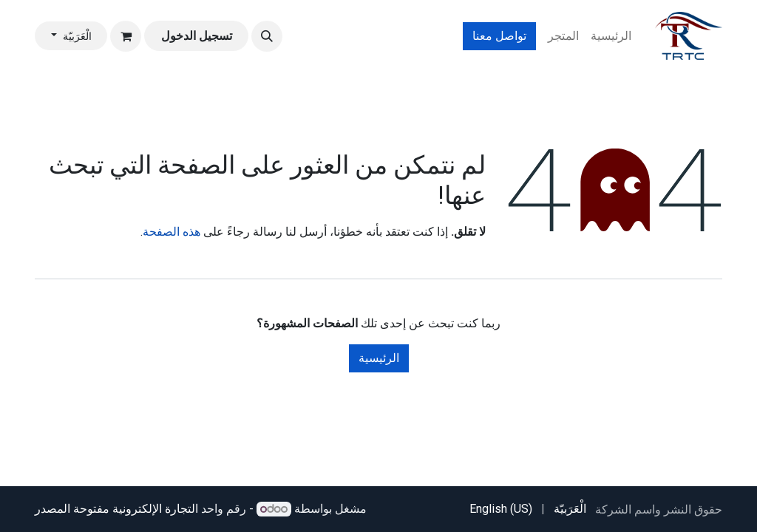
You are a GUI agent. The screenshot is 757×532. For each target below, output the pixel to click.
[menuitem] (611, 36)
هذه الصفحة (172, 232)
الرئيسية (379, 358)
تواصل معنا (499, 36)
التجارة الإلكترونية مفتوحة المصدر (116, 509)
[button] (267, 36)
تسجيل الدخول (197, 36)
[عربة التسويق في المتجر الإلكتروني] (126, 36)
